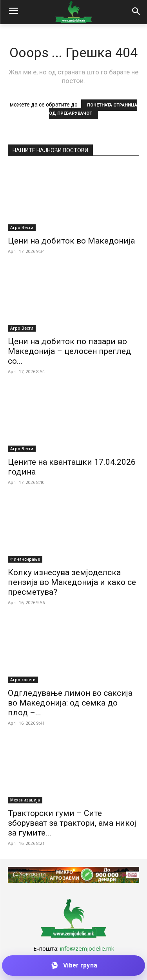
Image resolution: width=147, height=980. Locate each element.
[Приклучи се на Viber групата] (73, 966)
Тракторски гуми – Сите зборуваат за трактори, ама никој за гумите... (72, 823)
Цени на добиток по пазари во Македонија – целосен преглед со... (70, 351)
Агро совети (23, 680)
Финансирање (25, 559)
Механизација (25, 800)
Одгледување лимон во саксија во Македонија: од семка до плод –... (70, 703)
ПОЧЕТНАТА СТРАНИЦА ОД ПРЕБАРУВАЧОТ (93, 109)
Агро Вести (22, 227)
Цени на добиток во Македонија (71, 241)
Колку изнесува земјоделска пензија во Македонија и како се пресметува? (72, 582)
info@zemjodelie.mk (87, 948)
